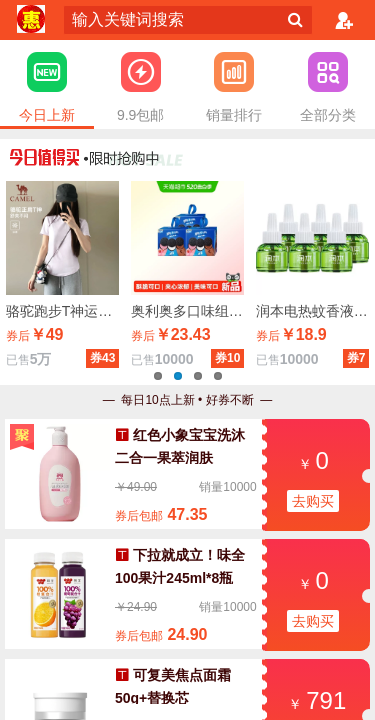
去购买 (313, 501)
